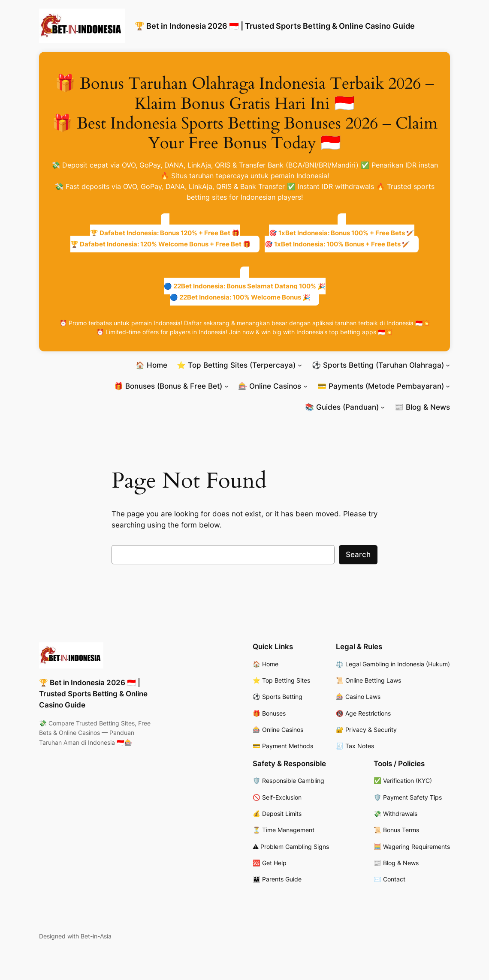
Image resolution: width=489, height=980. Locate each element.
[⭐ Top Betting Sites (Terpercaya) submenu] (300, 365)
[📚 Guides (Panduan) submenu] (383, 407)
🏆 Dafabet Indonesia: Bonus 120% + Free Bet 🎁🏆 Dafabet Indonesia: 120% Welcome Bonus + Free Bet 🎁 (161, 238)
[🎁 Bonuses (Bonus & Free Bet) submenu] (226, 386)
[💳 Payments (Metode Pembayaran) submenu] (448, 386)
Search (358, 554)
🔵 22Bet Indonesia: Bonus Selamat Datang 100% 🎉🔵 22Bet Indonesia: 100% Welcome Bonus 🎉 (245, 292)
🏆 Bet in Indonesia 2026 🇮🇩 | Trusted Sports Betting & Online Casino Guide (275, 26)
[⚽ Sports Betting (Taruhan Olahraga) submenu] (448, 365)
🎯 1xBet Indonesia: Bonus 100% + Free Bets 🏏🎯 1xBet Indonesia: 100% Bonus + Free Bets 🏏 (340, 238)
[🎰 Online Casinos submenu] (305, 386)
